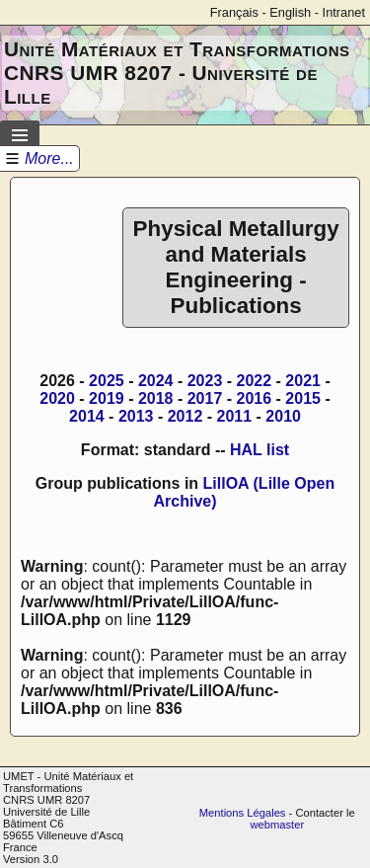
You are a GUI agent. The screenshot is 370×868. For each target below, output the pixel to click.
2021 (303, 381)
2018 (156, 398)
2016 (255, 398)
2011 (235, 416)
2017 (205, 398)
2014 (87, 416)
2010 (283, 416)
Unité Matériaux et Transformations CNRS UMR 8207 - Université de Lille (177, 73)
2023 (205, 381)
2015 (303, 398)
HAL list (259, 450)
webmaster (277, 825)
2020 (57, 398)
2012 (185, 416)
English (290, 12)
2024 (156, 381)
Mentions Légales (243, 813)
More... (49, 158)
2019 (107, 398)
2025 (107, 381)
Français (234, 12)
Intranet (344, 12)
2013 (136, 416)
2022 (255, 381)
